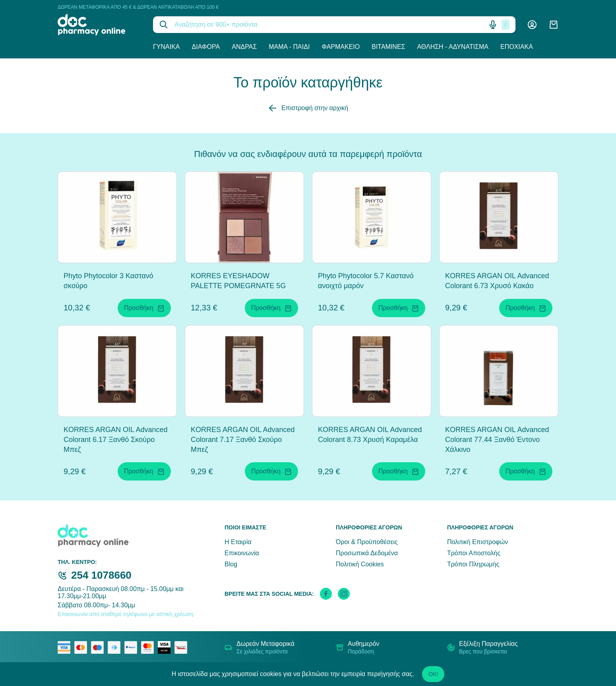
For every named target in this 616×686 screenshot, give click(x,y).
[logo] (99, 25)
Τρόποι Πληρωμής (473, 564)
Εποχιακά (517, 47)
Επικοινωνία (242, 553)
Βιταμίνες (388, 47)
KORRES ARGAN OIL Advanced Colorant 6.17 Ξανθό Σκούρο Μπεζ (115, 440)
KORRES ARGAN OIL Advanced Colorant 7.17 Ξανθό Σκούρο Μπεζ (243, 440)
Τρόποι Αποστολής (474, 553)
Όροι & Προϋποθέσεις (367, 542)
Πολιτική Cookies (360, 564)
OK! (433, 674)
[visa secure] (166, 647)
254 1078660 (101, 575)
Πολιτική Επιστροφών (477, 542)
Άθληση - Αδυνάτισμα (453, 47)
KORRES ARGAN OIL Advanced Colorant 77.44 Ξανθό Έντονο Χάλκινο (497, 440)
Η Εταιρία (238, 542)
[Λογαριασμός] (532, 25)
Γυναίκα (167, 47)
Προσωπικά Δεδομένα (367, 553)
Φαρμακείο (341, 47)
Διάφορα (206, 47)
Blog (231, 564)
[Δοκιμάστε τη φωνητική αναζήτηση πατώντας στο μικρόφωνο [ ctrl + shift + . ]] (493, 25)
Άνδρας (244, 47)
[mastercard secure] (149, 647)
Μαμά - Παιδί (289, 47)
